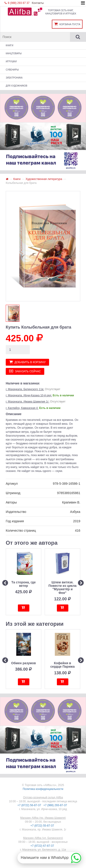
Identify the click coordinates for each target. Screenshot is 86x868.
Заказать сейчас (25, 371)
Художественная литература (44, 179)
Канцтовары (14, 53)
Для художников (17, 86)
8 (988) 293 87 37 (17, 3)
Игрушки (11, 61)
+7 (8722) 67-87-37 (43, 846)
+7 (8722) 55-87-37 (43, 826)
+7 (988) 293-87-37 (55, 805)
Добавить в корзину (27, 362)
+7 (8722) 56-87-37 (30, 805)
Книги (10, 45)
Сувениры (12, 70)
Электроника (14, 78)
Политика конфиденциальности (43, 789)
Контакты (38, 3)
